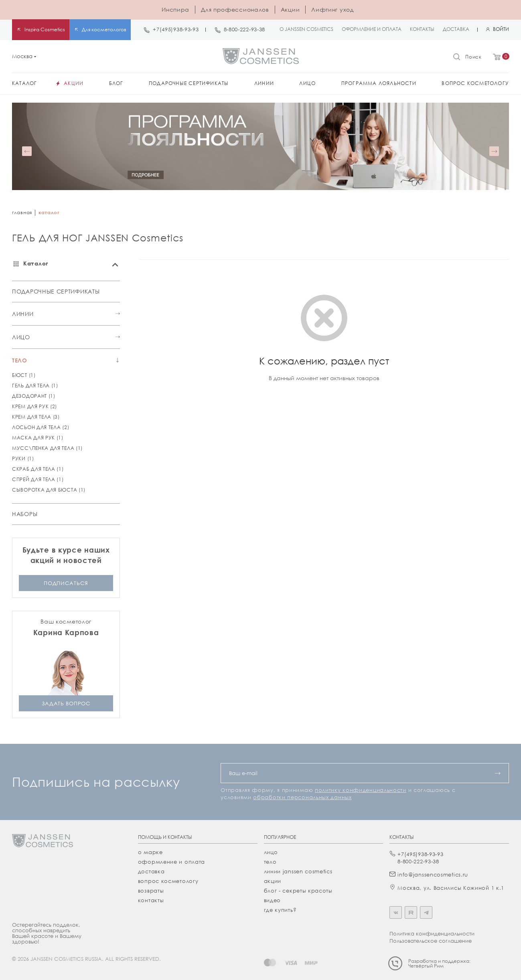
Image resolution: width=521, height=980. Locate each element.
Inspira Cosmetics (45, 29)
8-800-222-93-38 (245, 29)
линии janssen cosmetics (298, 871)
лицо (271, 852)
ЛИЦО (21, 337)
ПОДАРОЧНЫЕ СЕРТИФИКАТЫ (56, 291)
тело (270, 862)
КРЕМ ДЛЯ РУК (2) (34, 406)
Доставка (151, 871)
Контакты (151, 900)
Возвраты (151, 891)
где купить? (280, 910)
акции (273, 881)
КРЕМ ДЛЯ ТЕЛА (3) (36, 417)
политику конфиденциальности (361, 790)
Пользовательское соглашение (431, 941)
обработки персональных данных (302, 797)
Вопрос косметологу (168, 881)
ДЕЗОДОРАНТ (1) (34, 396)
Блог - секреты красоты (298, 891)
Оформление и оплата (171, 862)
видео (273, 900)
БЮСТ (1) (24, 375)
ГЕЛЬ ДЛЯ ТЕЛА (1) (35, 386)
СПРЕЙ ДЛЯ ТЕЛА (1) (38, 479)
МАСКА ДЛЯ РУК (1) (38, 438)
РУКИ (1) (23, 459)
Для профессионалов (235, 9)
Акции (290, 9)
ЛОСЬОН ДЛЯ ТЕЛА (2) (41, 427)
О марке (150, 852)
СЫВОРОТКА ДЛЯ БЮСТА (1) (49, 490)
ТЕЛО (20, 360)
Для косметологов (104, 29)
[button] (27, 151)
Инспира (175, 9)
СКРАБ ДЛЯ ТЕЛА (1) (38, 469)
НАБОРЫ (25, 514)
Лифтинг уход (332, 9)
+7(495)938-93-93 (176, 29)
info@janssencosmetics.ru (433, 875)
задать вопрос (66, 703)
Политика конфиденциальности (432, 933)
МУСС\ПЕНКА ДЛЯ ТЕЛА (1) (47, 448)
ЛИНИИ (23, 314)
